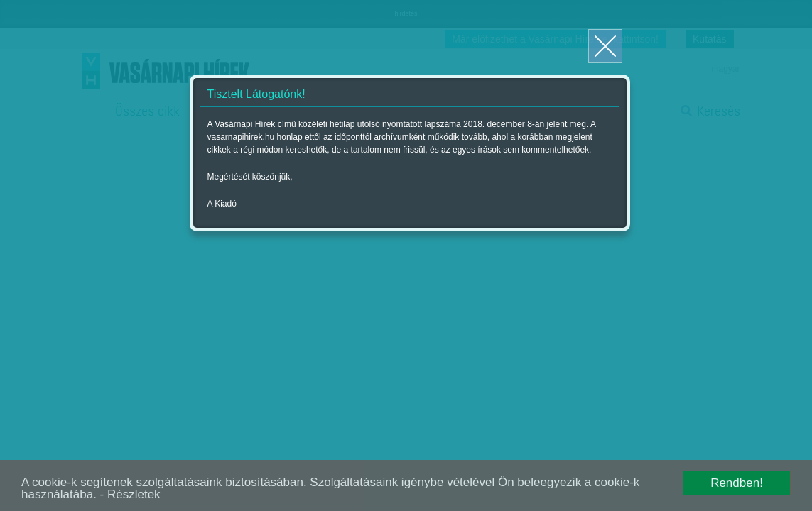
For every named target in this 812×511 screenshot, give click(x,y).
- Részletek (130, 494)
